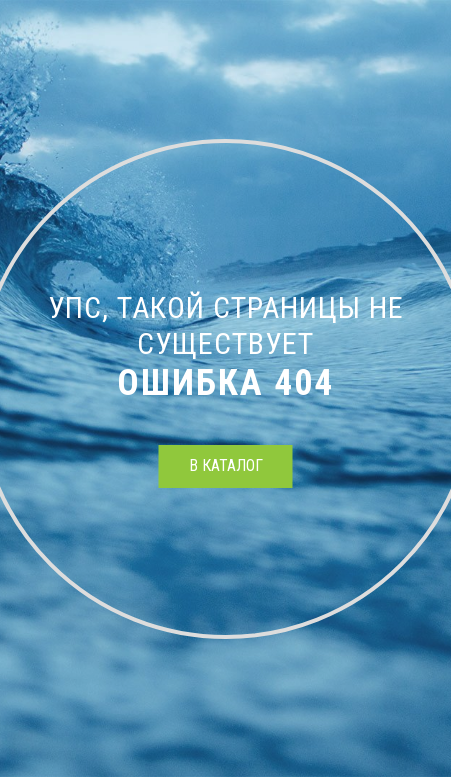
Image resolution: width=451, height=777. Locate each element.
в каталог (226, 465)
